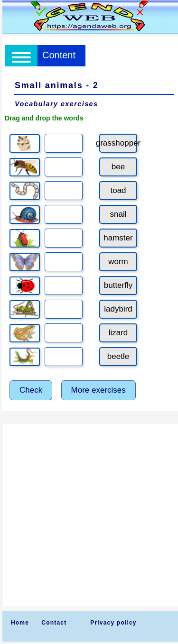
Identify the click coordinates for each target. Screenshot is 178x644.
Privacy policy (113, 623)
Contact (54, 623)
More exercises (98, 390)
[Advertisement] (89, 515)
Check (31, 390)
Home (20, 623)
